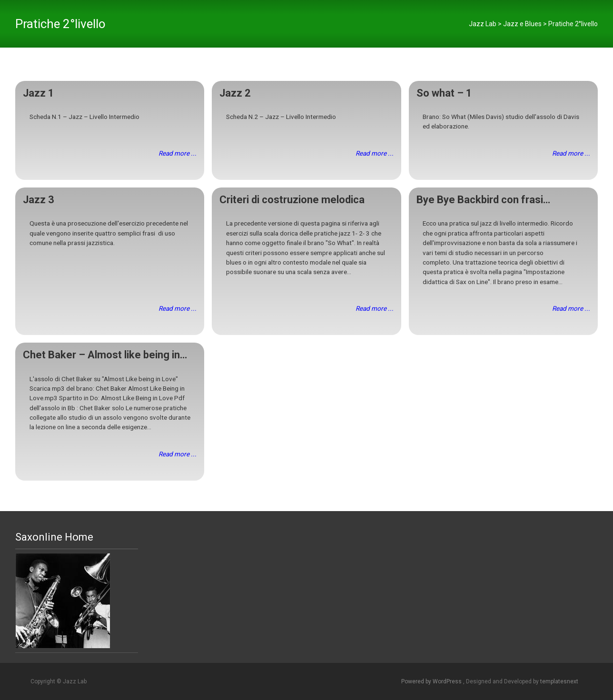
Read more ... (178, 153)
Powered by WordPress (432, 681)
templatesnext (559, 681)
